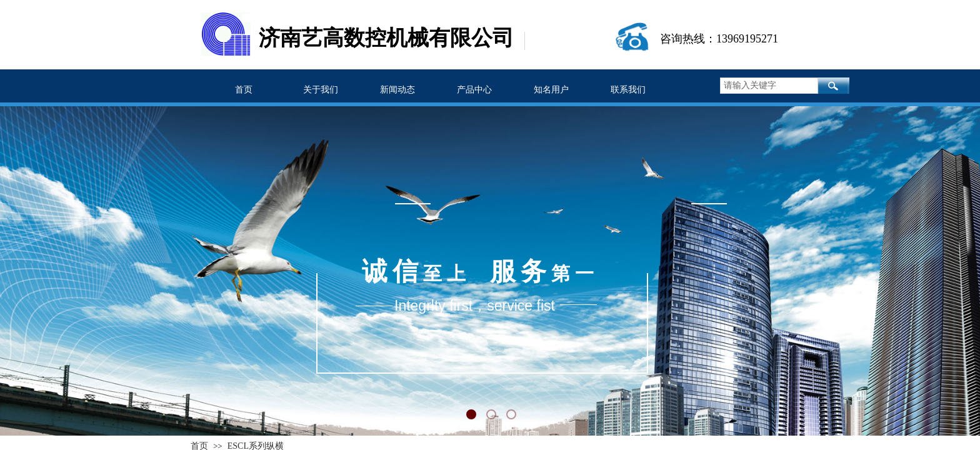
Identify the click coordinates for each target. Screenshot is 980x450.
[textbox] (769, 86)
